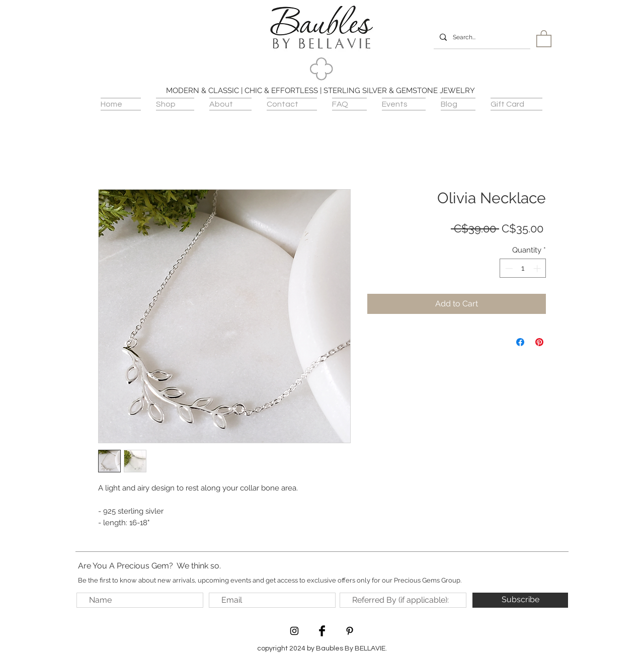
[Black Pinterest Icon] (350, 631)
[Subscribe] (520, 600)
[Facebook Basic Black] (322, 631)
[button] (544, 38)
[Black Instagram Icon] (294, 631)
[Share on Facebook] (520, 342)
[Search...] (481, 37)
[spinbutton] (523, 268)
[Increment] (538, 268)
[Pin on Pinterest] (539, 342)
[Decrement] (508, 268)
